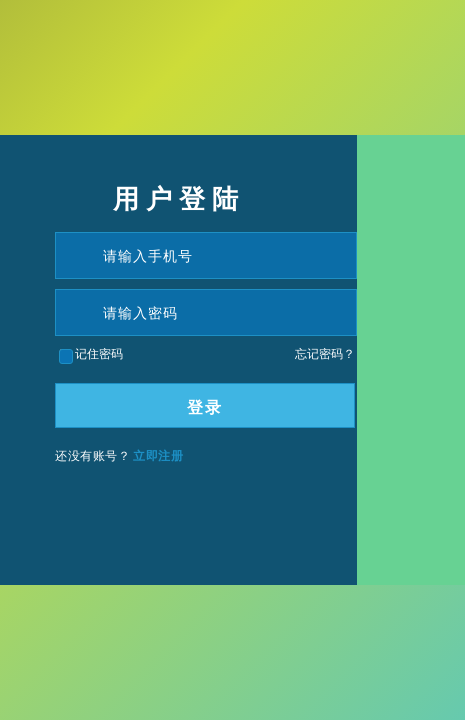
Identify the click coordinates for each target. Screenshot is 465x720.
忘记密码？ (325, 354)
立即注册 (158, 456)
